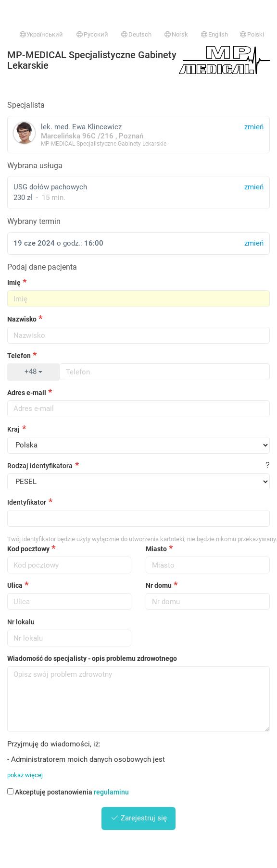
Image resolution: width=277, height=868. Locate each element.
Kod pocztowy (28, 549)
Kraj (13, 429)
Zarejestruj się (139, 818)
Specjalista (26, 105)
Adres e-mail (27, 393)
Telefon (19, 356)
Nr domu (159, 585)
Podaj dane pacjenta (42, 267)
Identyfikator (27, 502)
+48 (33, 372)
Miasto (156, 549)
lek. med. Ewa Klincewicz (138, 134)
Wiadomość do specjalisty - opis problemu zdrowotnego (92, 658)
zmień (254, 187)
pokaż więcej (25, 775)
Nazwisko (22, 319)
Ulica (15, 585)
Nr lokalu (21, 622)
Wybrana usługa (35, 166)
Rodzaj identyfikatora (40, 466)
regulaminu (111, 792)
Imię (14, 283)
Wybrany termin (34, 221)
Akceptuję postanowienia (68, 792)
